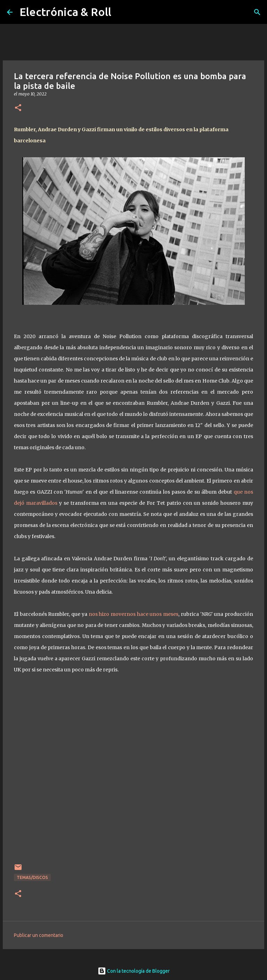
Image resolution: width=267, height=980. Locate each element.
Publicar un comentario (39, 935)
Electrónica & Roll (65, 12)
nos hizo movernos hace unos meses (134, 614)
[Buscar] (257, 12)
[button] (18, 108)
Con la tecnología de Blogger (134, 971)
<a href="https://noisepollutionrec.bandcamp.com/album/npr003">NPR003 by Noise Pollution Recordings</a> (133, 778)
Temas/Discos (32, 877)
